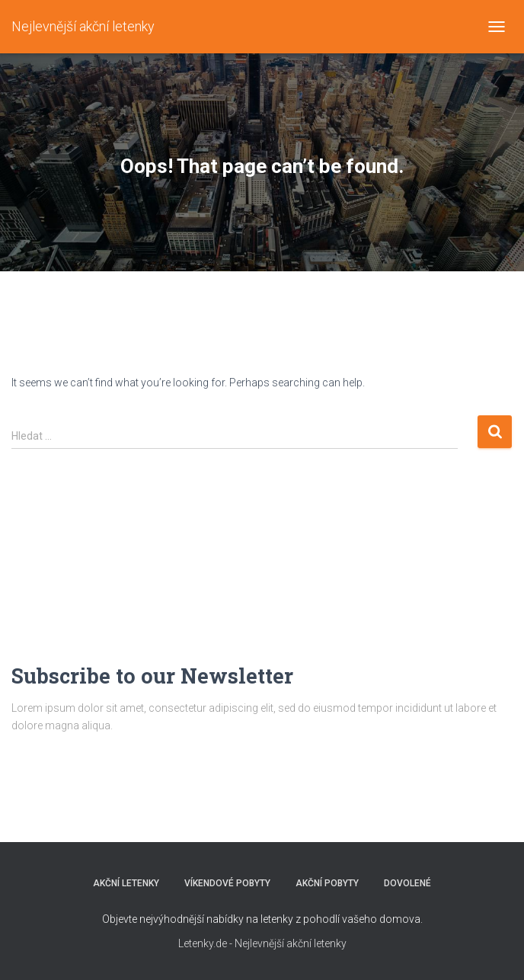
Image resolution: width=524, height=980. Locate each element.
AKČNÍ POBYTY (327, 883)
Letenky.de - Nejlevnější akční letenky (262, 943)
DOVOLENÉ (407, 883)
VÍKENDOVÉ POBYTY (227, 883)
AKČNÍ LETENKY (126, 883)
